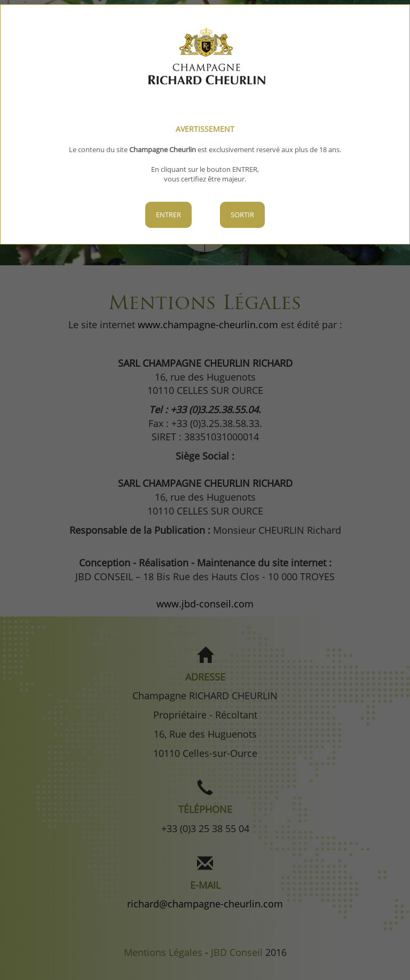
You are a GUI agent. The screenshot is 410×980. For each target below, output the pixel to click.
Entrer (168, 215)
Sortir (242, 215)
